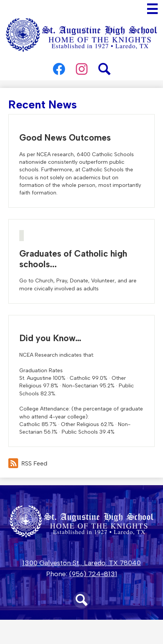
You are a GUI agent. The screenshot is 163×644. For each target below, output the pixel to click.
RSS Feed (28, 463)
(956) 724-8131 (93, 574)
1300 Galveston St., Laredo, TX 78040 (81, 563)
